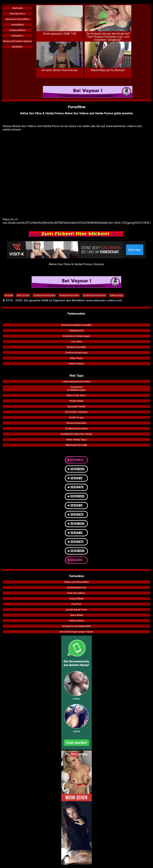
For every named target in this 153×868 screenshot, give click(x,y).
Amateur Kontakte (76, 347)
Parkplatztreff (76, 331)
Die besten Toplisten (76, 412)
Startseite (17, 8)
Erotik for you (76, 417)
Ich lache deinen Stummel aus (60, 70)
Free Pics (76, 604)
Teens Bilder (76, 615)
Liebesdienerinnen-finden (76, 381)
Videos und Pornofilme (76, 582)
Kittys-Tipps (76, 358)
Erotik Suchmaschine (94, 295)
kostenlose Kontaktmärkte (76, 626)
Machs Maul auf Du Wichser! (108, 70)
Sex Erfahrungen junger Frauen (76, 632)
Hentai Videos (76, 364)
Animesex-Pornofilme (17, 19)
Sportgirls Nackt (76, 406)
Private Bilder (76, 401)
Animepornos (17, 14)
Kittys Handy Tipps (76, 440)
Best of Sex (23, 295)
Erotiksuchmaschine (76, 353)
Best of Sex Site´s (76, 395)
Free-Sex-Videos (76, 593)
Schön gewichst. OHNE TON (60, 34)
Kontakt (9, 295)
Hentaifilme (17, 25)
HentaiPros (17, 36)
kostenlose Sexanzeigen (76, 336)
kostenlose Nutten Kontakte (76, 325)
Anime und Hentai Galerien (17, 41)
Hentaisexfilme (17, 30)
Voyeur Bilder (76, 599)
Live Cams (76, 342)
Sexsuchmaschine (76, 423)
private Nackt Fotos (76, 610)
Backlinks (17, 47)
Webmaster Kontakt (76, 445)
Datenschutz (117, 295)
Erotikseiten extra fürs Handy (76, 434)
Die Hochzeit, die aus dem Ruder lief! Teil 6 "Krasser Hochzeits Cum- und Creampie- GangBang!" (108, 37)
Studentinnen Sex (76, 588)
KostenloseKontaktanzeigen (76, 388)
